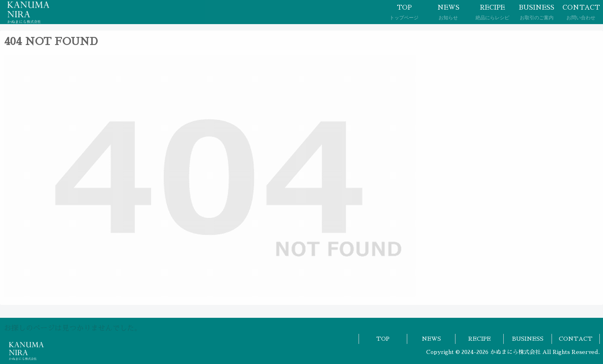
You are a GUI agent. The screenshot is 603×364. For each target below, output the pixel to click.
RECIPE (480, 339)
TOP (383, 339)
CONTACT (576, 339)
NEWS (431, 339)
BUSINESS (528, 339)
